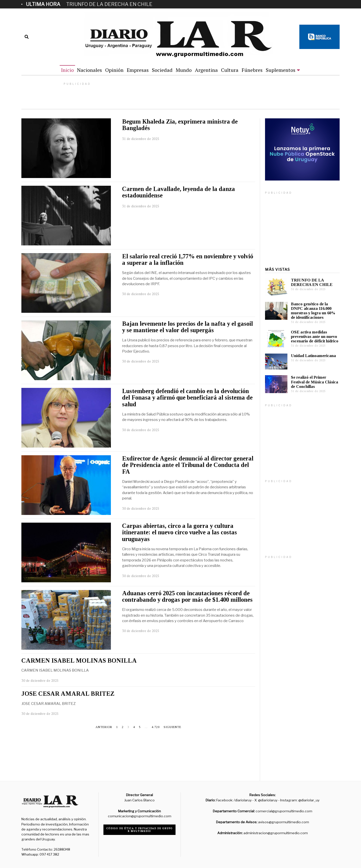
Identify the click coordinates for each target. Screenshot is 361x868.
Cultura (230, 70)
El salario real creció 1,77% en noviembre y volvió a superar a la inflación (188, 260)
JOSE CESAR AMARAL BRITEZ (68, 694)
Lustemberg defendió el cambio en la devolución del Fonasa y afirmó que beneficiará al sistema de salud (187, 398)
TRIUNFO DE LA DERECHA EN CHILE (109, 4)
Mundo (184, 70)
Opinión (114, 70)
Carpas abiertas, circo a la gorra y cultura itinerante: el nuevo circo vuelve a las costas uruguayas (180, 532)
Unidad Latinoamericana (313, 356)
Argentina (206, 70)
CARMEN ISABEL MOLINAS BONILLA (79, 661)
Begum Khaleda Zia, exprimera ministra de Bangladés (180, 125)
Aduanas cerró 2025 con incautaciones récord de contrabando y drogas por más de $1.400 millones (187, 596)
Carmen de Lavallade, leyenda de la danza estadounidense (179, 192)
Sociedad (162, 70)
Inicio (67, 70)
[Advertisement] (302, 706)
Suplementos (281, 70)
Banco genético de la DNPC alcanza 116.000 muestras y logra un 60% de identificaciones (313, 311)
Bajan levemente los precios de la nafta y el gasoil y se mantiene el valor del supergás (187, 327)
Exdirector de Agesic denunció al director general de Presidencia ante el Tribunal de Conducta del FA (188, 465)
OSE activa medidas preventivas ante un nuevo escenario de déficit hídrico (315, 337)
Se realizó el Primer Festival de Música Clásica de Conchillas (315, 382)
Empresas (138, 70)
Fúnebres (252, 70)
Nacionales (90, 70)
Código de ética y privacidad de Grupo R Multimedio (140, 830)
